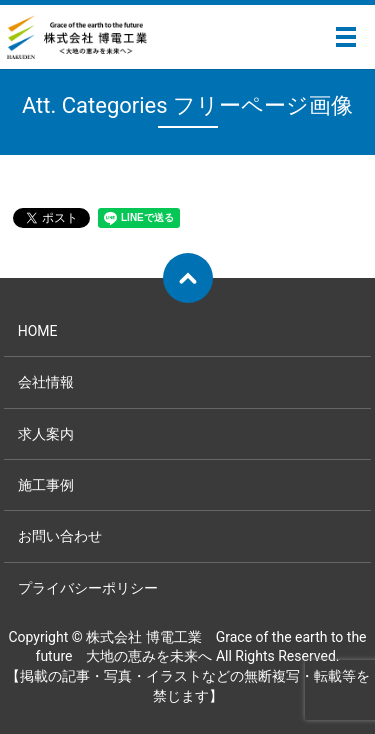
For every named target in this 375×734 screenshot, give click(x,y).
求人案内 (46, 434)
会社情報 (46, 382)
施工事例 (46, 485)
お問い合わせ (60, 536)
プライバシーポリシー (88, 588)
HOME (38, 331)
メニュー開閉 (346, 37)
